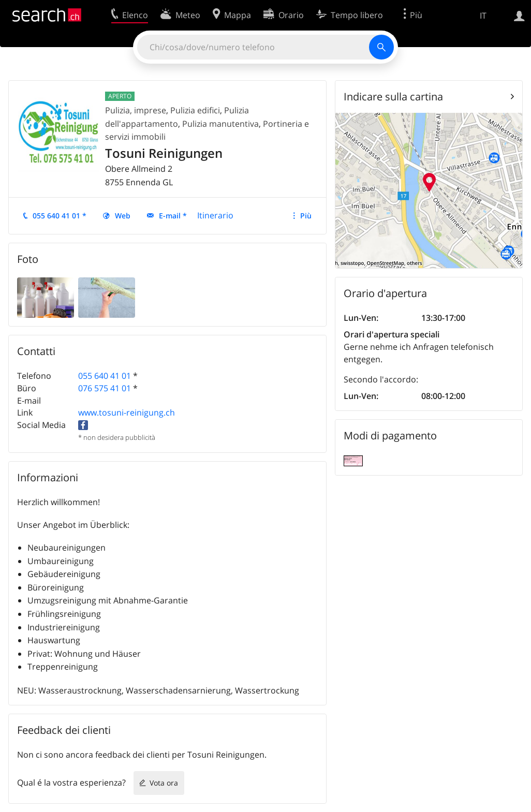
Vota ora (164, 783)
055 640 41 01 (105, 376)
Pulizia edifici (195, 110)
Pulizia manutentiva (220, 124)
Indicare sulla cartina (393, 97)
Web (123, 216)
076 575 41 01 (105, 388)
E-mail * (173, 216)
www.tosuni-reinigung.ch (127, 412)
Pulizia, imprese (136, 110)
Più (306, 216)
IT (483, 16)
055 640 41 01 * (60, 216)
